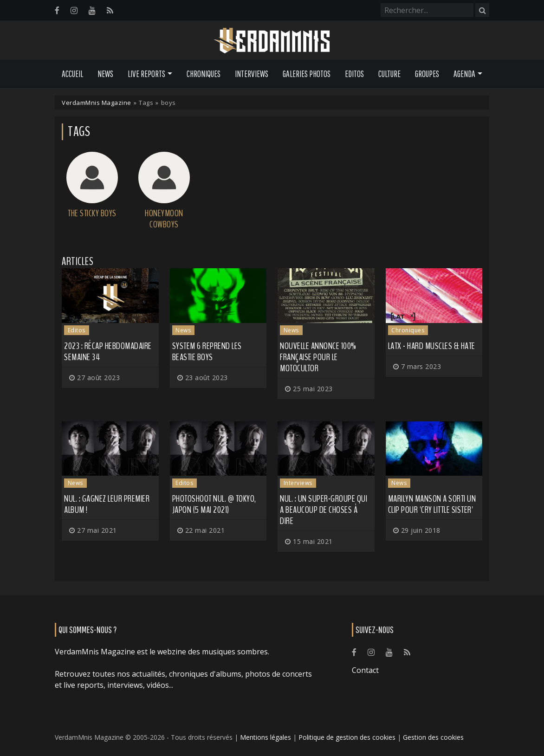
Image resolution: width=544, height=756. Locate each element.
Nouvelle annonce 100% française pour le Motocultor (318, 357)
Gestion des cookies (433, 737)
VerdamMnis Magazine (97, 103)
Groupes (427, 74)
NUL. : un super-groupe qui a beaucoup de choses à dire (324, 510)
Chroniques (204, 74)
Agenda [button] (464, 74)
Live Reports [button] (146, 74)
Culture (389, 74)
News (105, 74)
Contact (365, 670)
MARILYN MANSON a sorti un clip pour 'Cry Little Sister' (432, 504)
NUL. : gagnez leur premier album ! (107, 504)
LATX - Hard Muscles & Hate (432, 346)
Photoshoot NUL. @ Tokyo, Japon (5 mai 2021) (214, 504)
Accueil (72, 74)
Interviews (252, 74)
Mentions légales (266, 737)
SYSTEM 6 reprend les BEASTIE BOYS (207, 352)
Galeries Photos (307, 74)
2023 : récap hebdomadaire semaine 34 (108, 352)
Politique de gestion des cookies (347, 737)
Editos (354, 74)
